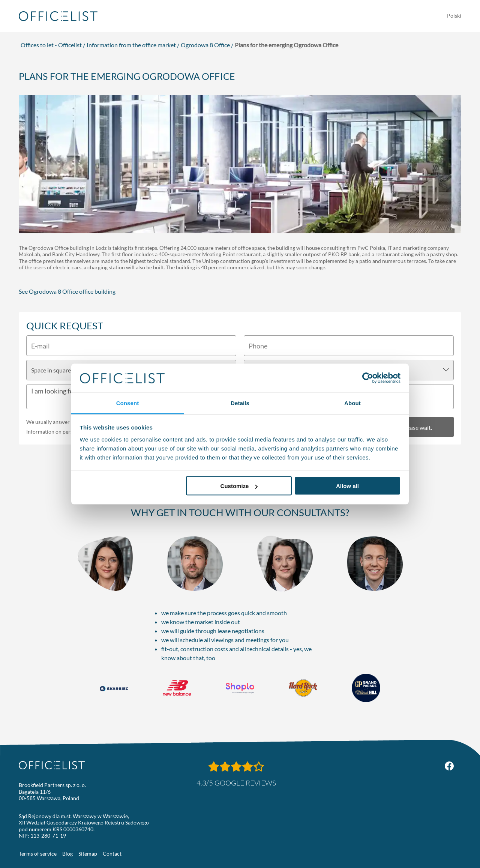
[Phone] (349, 346)
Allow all (347, 486)
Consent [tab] (128, 403)
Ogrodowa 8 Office (205, 45)
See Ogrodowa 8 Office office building (67, 291)
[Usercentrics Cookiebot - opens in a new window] (368, 378)
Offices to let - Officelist (51, 45)
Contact (112, 854)
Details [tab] (240, 403)
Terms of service (38, 854)
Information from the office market (131, 45)
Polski (454, 16)
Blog (67, 854)
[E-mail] (131, 346)
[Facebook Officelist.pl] (449, 766)
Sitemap (88, 854)
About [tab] (352, 403)
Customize (239, 486)
